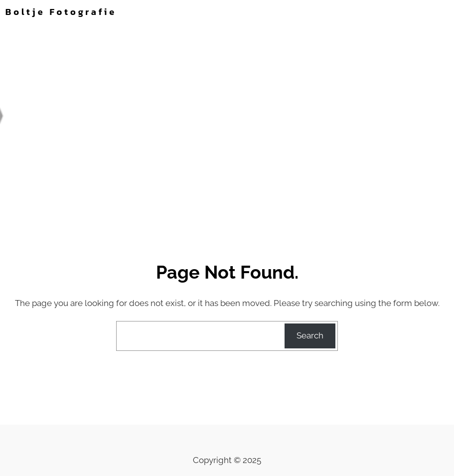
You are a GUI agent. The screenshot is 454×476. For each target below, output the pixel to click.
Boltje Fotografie (61, 12)
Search (310, 335)
